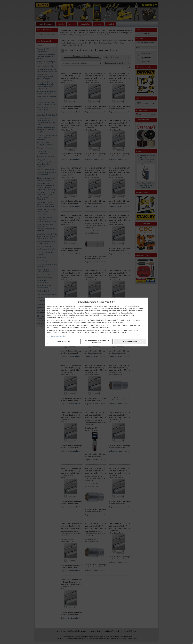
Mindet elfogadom (130, 341)
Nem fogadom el (63, 341)
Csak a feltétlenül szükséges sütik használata (96, 341)
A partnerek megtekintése (57, 336)
